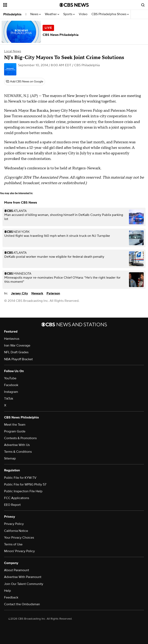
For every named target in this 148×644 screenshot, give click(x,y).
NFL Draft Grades (16, 352)
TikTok (9, 399)
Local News (13, 51)
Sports (69, 14)
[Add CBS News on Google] (25, 82)
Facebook (11, 385)
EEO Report (12, 505)
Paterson (53, 293)
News (36, 14)
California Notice (16, 531)
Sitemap (10, 458)
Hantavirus (12, 339)
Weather (52, 14)
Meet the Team (15, 425)
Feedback (11, 597)
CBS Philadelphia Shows (110, 14)
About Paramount (17, 570)
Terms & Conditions (18, 452)
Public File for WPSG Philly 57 (25, 484)
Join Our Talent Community (24, 584)
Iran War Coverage (17, 345)
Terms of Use (13, 544)
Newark (37, 293)
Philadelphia (12, 14)
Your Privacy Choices (19, 538)
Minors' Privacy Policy (19, 551)
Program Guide (15, 431)
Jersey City (20, 293)
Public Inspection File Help (23, 491)
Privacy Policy (14, 524)
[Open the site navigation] (27, 5)
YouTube (10, 378)
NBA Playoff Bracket (18, 359)
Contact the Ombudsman (22, 604)
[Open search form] (143, 5)
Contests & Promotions (20, 438)
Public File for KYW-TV (20, 478)
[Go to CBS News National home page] (74, 5)
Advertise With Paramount (23, 577)
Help (7, 591)
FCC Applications (17, 498)
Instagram (11, 392)
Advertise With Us (17, 445)
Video (83, 14)
